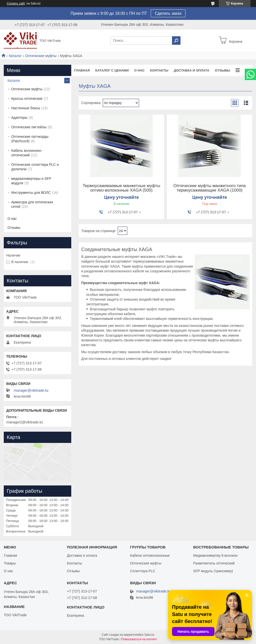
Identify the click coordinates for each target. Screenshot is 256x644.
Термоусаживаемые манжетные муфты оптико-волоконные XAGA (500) (121, 188)
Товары (10, 563)
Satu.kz (149, 635)
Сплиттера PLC (143, 571)
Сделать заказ (168, 13)
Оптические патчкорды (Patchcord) (30, 139)
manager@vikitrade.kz (31, 390)
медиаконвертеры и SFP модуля (31, 181)
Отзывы (222, 70)
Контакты (159, 70)
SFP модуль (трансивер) (213, 571)
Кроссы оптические (27, 99)
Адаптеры (19, 118)
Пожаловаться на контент (139, 639)
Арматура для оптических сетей (32, 204)
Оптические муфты (41, 56)
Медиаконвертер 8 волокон (215, 555)
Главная (82, 70)
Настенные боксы (26, 108)
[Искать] (176, 41)
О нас (139, 70)
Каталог (15, 56)
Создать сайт (16, 4)
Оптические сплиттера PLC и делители (35, 167)
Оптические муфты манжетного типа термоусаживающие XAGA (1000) (210, 188)
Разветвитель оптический (214, 563)
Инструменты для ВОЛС (31, 193)
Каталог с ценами (112, 70)
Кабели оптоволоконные (150, 555)
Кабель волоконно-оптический (27, 153)
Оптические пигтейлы (29, 127)
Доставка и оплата (191, 70)
